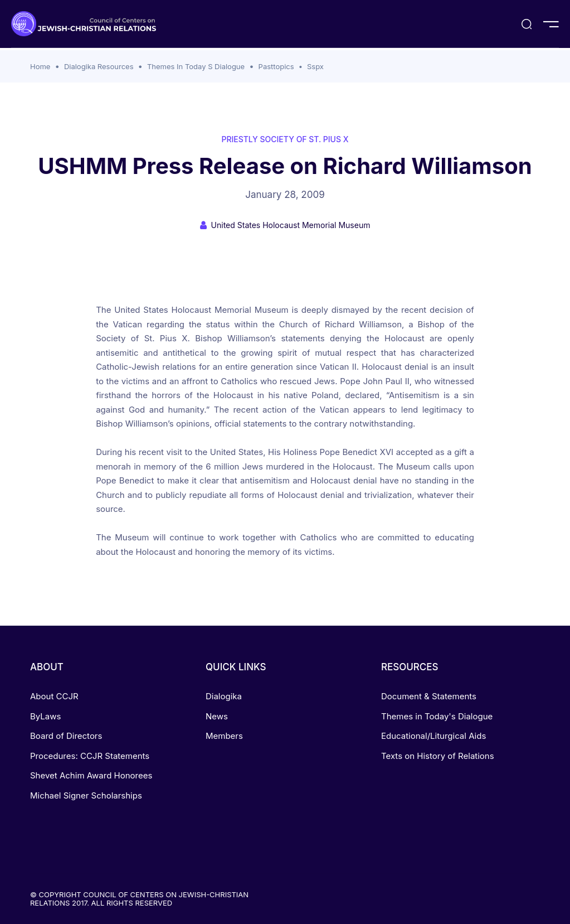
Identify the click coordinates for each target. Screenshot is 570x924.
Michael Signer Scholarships (86, 795)
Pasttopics (276, 66)
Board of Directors (66, 736)
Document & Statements (429, 696)
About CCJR (54, 696)
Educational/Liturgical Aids (433, 736)
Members (224, 736)
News (217, 716)
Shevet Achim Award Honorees (91, 775)
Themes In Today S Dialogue (196, 66)
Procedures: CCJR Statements (90, 756)
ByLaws (45, 716)
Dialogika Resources (99, 66)
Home (40, 66)
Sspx (315, 66)
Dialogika (224, 696)
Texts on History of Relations (438, 756)
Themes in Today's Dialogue (437, 716)
